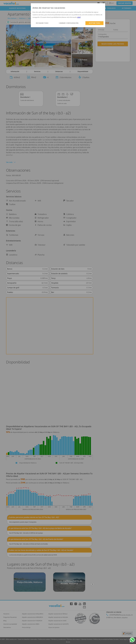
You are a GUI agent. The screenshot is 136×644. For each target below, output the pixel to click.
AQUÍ (79, 17)
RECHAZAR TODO (42, 23)
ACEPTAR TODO (94, 23)
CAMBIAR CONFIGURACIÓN (69, 23)
